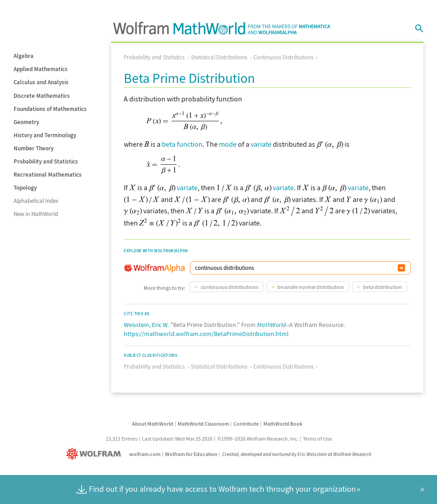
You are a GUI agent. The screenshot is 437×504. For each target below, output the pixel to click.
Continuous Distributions (283, 57)
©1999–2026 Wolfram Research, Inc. (258, 439)
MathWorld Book (283, 424)
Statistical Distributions (219, 57)
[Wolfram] (95, 454)
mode (228, 144)
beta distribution (382, 287)
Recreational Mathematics (48, 175)
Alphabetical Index (36, 201)
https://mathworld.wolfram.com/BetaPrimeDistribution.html (206, 334)
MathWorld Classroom (203, 424)
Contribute (246, 424)
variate (261, 144)
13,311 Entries (121, 439)
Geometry (26, 122)
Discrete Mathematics (42, 96)
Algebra (24, 56)
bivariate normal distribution (310, 287)
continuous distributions (229, 287)
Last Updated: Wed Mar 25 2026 (177, 439)
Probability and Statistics (46, 161)
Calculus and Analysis (41, 82)
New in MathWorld (36, 214)
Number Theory (34, 148)
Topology (25, 188)
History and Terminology (45, 135)
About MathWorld (153, 424)
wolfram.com (145, 454)
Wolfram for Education (191, 454)
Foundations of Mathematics (50, 109)
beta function (182, 144)
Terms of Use (317, 439)
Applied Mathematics (41, 69)
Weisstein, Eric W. (146, 325)
